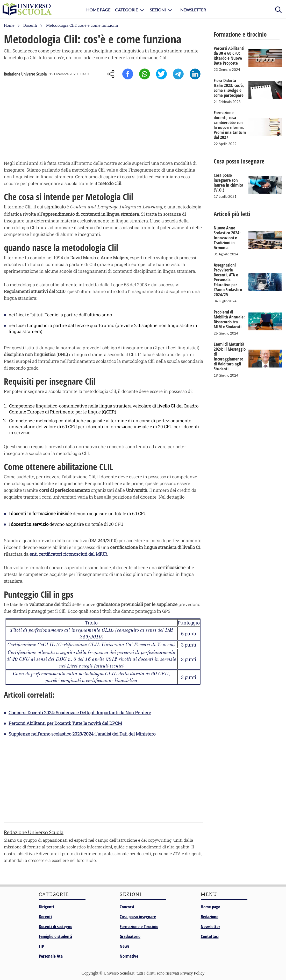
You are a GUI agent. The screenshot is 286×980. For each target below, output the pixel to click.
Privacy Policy (192, 973)
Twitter (161, 74)
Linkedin (195, 74)
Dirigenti (46, 907)
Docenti (45, 917)
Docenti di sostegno (56, 926)
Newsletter (193, 10)
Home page (210, 907)
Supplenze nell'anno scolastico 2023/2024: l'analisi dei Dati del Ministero (82, 734)
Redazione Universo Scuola (25, 74)
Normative (129, 956)
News (124, 946)
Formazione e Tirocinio (139, 926)
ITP (41, 946)
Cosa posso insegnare (138, 917)
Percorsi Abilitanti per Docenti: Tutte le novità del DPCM (65, 723)
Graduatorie (130, 936)
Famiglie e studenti (55, 936)
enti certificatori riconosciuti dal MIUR (68, 554)
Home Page (98, 10)
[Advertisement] (104, 122)
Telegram (178, 74)
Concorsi (127, 907)
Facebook (128, 74)
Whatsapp (145, 74)
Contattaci (210, 936)
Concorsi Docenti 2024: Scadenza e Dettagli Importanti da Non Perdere (80, 713)
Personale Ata (51, 956)
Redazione (210, 917)
